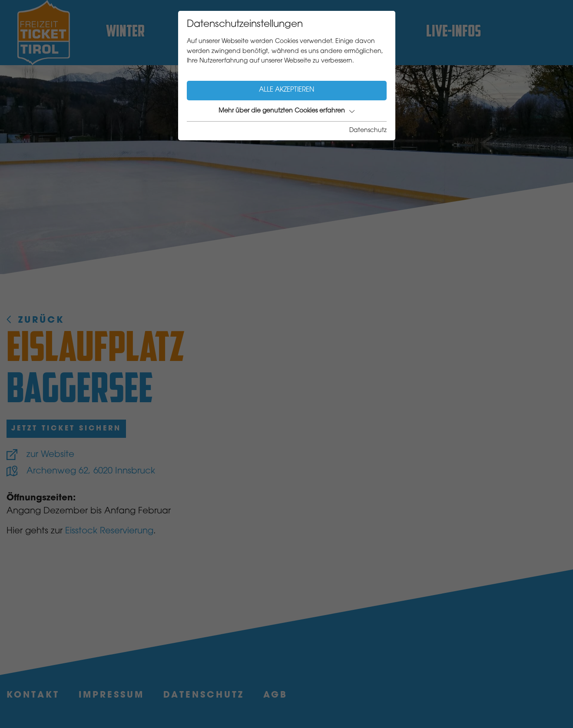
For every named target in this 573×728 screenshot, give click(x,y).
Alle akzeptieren (286, 90)
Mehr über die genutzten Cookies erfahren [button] (286, 111)
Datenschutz (368, 131)
